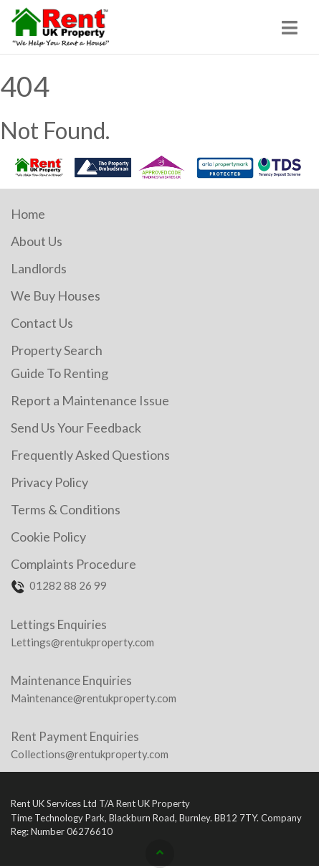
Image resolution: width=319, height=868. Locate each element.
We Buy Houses (56, 296)
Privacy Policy (49, 482)
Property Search (57, 350)
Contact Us (42, 323)
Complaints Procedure (73, 564)
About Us (37, 241)
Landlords (39, 268)
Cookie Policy (48, 537)
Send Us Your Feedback (76, 428)
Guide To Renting (59, 373)
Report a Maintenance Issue (90, 400)
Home (28, 214)
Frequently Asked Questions (90, 455)
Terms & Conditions (66, 509)
